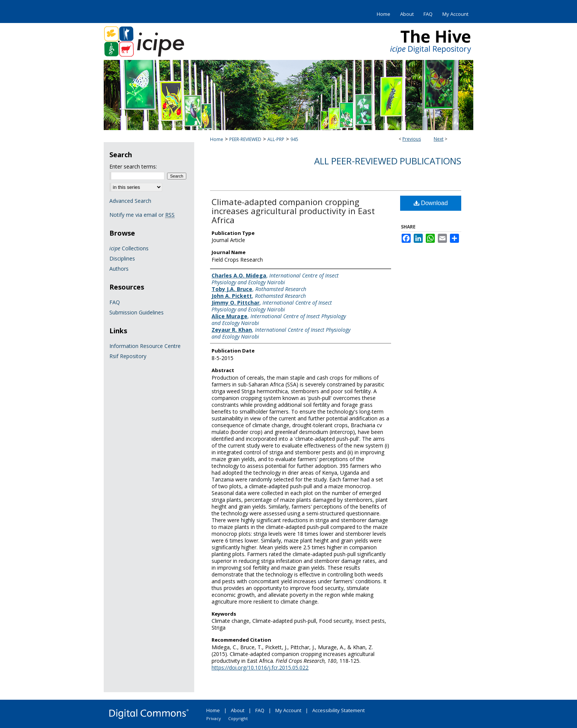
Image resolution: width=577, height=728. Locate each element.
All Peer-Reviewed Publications (388, 161)
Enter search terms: (133, 166)
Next (439, 139)
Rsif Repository (128, 356)
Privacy (214, 718)
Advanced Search (130, 201)
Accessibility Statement (338, 710)
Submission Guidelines (137, 312)
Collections (129, 248)
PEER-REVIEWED (245, 139)
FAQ (115, 302)
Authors (119, 269)
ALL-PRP (276, 139)
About (238, 710)
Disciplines (122, 258)
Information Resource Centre (145, 346)
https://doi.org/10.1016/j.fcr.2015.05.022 (260, 667)
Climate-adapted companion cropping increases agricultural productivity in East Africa (293, 211)
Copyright (238, 718)
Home (217, 139)
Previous (412, 139)
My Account (288, 710)
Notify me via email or (142, 215)
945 (294, 139)
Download (431, 203)
